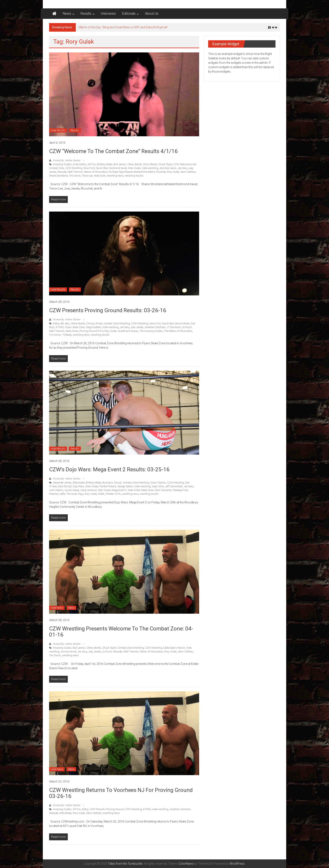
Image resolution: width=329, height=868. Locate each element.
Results (86, 14)
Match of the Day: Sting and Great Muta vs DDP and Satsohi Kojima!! (123, 27)
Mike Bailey (65, 813)
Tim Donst (75, 176)
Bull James (120, 164)
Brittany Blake (105, 164)
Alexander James (62, 483)
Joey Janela (137, 327)
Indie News (57, 608)
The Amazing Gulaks (151, 331)
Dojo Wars (78, 486)
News (67, 14)
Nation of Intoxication (96, 172)
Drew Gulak (134, 168)
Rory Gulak (173, 172)
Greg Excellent (93, 327)
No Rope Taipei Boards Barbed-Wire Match (132, 172)
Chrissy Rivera (94, 324)
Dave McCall (65, 486)
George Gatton (125, 486)
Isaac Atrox (158, 486)
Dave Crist (89, 168)
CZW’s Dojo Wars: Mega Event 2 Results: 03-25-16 (109, 469)
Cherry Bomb (134, 164)
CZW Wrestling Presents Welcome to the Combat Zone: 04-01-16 (121, 632)
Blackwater (79, 483)
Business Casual (112, 483)
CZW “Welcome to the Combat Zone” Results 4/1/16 (113, 151)
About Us (152, 14)
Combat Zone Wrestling (117, 324)
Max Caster (104, 490)
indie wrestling (150, 168)
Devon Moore (182, 324)
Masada (62, 172)
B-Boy (56, 324)
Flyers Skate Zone (75, 327)
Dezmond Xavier (118, 168)
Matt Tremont (75, 172)
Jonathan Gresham (155, 327)
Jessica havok (68, 652)
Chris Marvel (150, 164)
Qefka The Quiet (68, 494)
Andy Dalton (80, 164)
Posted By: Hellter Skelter (67, 160)
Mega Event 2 (119, 490)
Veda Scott (100, 176)
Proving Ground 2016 (91, 331)
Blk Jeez (65, 324)
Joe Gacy (183, 168)
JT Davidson (174, 327)
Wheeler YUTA (113, 494)
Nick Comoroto (163, 490)
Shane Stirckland (58, 176)
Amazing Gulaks (62, 164)
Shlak (101, 494)
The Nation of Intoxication (178, 331)
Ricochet (161, 172)
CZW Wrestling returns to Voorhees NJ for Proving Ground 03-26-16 (121, 793)
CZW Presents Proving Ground (107, 809)
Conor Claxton (158, 483)
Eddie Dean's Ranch (174, 648)
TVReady (67, 335)
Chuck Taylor (165, 164)
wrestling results (134, 176)
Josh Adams (56, 490)
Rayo (81, 494)
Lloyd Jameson (89, 490)
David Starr (102, 168)
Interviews (108, 14)
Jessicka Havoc (168, 168)
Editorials (129, 14)
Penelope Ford (180, 490)
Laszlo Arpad (72, 490)
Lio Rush (187, 327)
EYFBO (60, 327)
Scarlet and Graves (128, 331)
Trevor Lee (87, 176)
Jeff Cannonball (174, 486)
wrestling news (115, 176)
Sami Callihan (188, 172)
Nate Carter (134, 490)
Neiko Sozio (72, 331)
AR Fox (92, 164)
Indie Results (58, 130)
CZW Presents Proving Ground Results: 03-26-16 (108, 310)
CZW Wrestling (74, 168)
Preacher (54, 494)
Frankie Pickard (108, 486)
